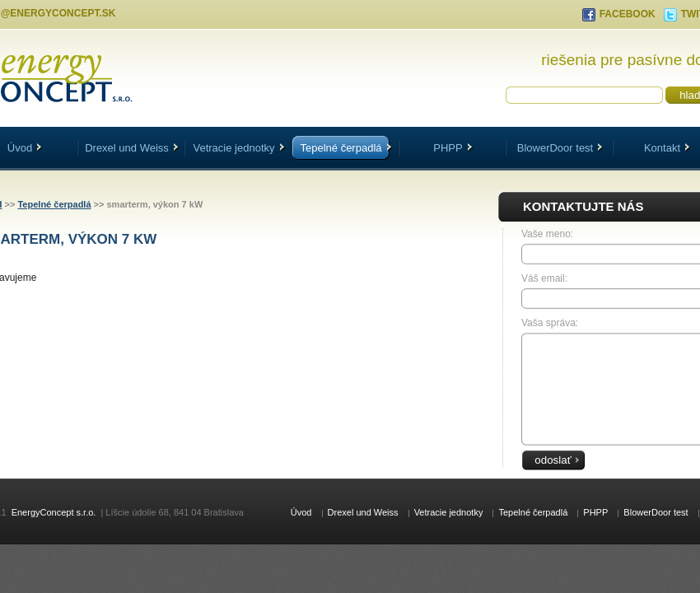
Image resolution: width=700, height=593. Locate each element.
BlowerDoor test (560, 148)
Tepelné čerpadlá (345, 148)
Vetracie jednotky (238, 148)
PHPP (453, 148)
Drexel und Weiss (132, 148)
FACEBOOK (628, 14)
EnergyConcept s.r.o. (54, 512)
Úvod (301, 512)
